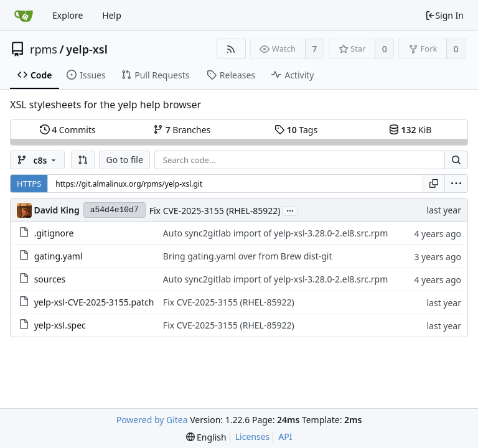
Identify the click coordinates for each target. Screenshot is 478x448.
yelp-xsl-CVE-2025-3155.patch (94, 302)
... (290, 210)
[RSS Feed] (231, 49)
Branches (182, 130)
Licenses (253, 436)
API (285, 436)
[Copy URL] (434, 184)
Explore (68, 15)
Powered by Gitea (152, 420)
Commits (68, 130)
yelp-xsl (87, 49)
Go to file (124, 160)
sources (50, 279)
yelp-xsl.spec (60, 325)
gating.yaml (59, 256)
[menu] (456, 184)
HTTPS (29, 184)
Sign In (444, 15)
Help (112, 15)
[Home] (24, 16)
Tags (296, 130)
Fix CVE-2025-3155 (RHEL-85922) (215, 211)
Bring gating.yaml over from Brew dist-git (248, 256)
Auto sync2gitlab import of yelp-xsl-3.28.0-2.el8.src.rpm (275, 233)
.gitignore (54, 233)
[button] (83, 160)
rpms (44, 49)
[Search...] (456, 160)
